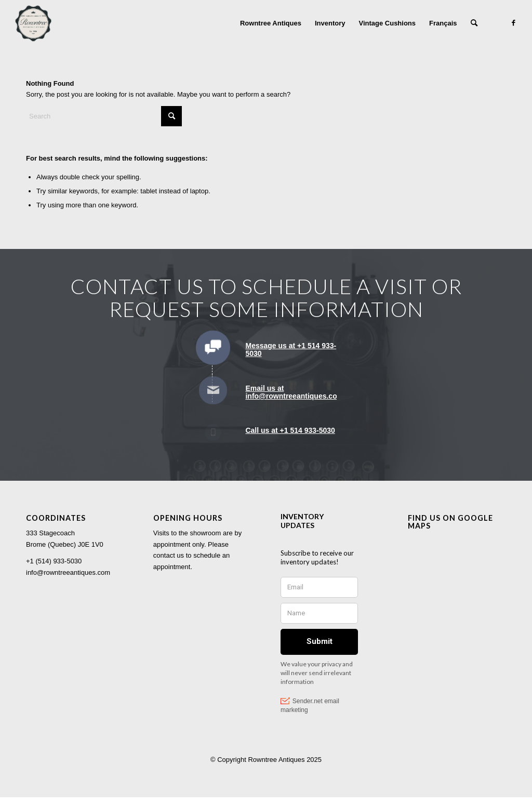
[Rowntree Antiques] (33, 23)
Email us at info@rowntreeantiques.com (294, 392)
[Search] (474, 23)
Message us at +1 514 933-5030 (291, 350)
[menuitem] (271, 23)
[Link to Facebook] (514, 23)
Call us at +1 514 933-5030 (290, 430)
